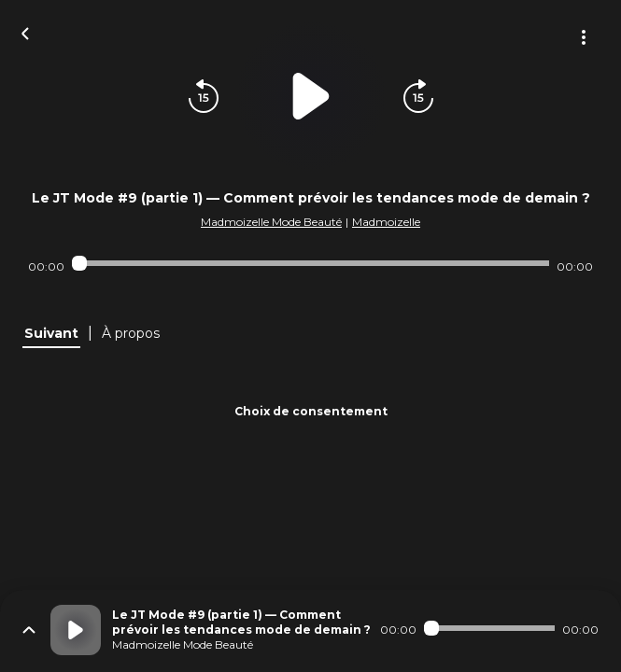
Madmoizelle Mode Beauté (271, 222)
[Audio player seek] (310, 263)
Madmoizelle (386, 222)
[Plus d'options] (584, 37)
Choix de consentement (311, 411)
